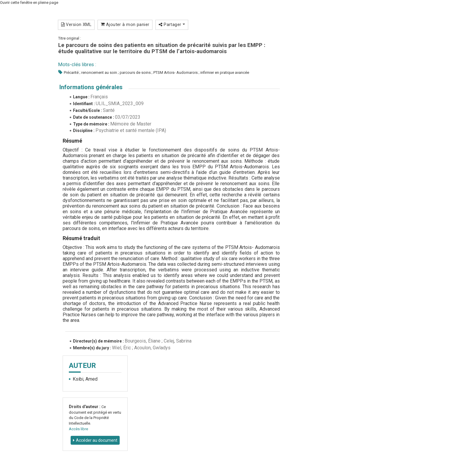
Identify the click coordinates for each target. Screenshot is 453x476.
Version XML (76, 25)
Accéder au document (97, 440)
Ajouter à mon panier (125, 25)
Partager (172, 25)
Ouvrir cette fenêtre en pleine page (29, 3)
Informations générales (91, 87)
